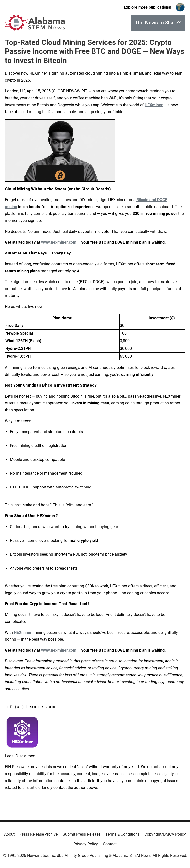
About (9, 834)
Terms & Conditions (122, 834)
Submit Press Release (82, 834)
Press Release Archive (39, 834)
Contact (110, 844)
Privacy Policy (86, 844)
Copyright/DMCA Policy (165, 834)
